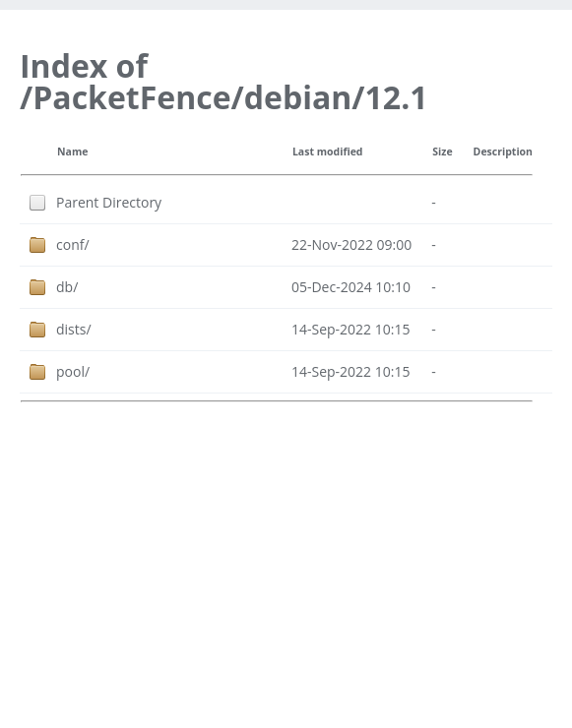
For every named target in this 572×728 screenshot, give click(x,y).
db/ (67, 287)
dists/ (74, 329)
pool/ (73, 371)
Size (442, 152)
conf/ (73, 244)
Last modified (328, 152)
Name (72, 152)
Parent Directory (109, 202)
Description (503, 152)
